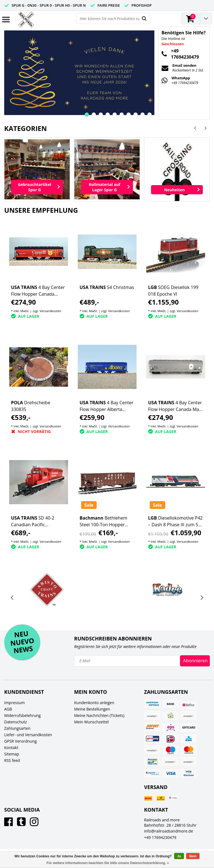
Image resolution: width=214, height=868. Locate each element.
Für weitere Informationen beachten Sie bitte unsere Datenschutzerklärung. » (108, 863)
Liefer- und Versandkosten (28, 735)
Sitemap (12, 754)
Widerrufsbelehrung (22, 715)
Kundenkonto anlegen (94, 703)
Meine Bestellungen (92, 709)
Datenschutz (15, 722)
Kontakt (11, 748)
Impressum (14, 703)
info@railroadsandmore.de (169, 831)
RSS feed (12, 760)
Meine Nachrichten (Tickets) (99, 715)
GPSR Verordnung (20, 741)
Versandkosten (50, 311)
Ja (179, 856)
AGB (8, 709)
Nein (193, 856)
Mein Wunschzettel (91, 722)
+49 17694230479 (160, 837)
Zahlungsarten (17, 728)
